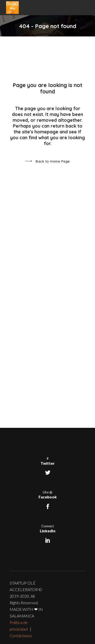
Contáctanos (21, 636)
